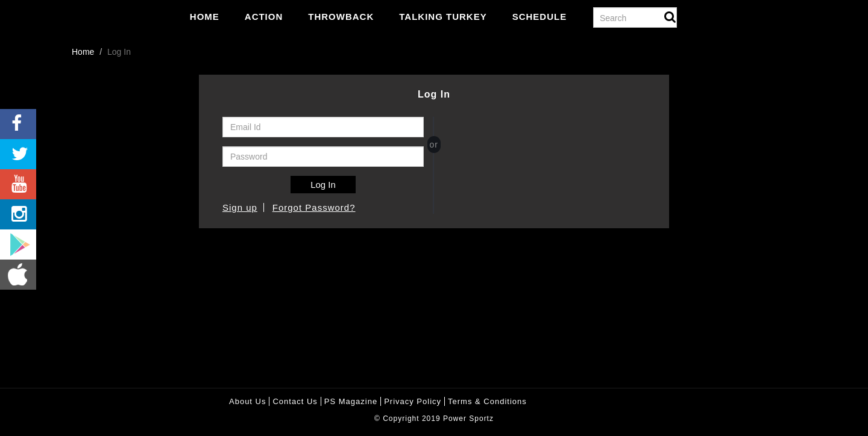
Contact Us (295, 401)
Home (205, 17)
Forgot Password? (314, 207)
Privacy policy (413, 401)
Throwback (341, 17)
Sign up (240, 207)
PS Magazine (351, 401)
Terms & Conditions (487, 401)
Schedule (540, 17)
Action (264, 17)
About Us (247, 401)
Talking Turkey (443, 17)
